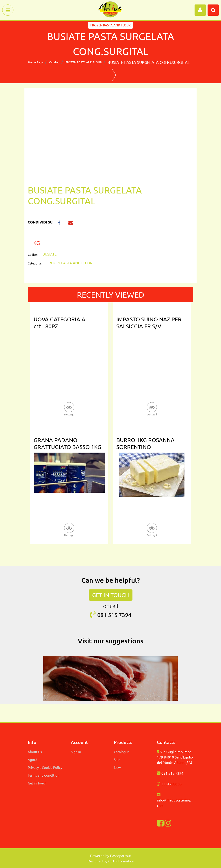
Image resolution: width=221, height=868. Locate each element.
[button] (200, 10)
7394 (125, 615)
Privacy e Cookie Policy (45, 767)
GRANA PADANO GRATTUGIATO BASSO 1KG (67, 443)
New (117, 767)
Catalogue (122, 752)
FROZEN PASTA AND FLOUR (84, 62)
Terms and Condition (44, 775)
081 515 (108, 615)
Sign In (76, 752)
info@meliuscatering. (174, 800)
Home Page (36, 62)
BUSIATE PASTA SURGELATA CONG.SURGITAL (149, 62)
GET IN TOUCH (111, 595)
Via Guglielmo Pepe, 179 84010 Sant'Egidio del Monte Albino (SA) (175, 757)
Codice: (33, 255)
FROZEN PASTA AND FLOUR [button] (110, 25)
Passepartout (121, 855)
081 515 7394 (172, 773)
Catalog (54, 62)
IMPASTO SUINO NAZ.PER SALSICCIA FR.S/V (149, 323)
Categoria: (35, 263)
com (160, 805)
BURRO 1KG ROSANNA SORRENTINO (145, 443)
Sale (117, 759)
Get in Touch (37, 783)
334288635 (172, 784)
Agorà (32, 759)
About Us (35, 752)
